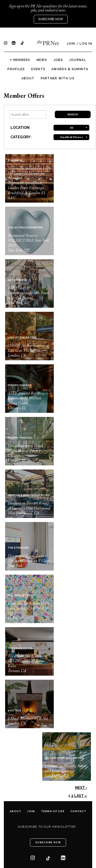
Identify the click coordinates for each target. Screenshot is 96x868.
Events (38, 69)
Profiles (16, 69)
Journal (78, 60)
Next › (81, 788)
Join (71, 44)
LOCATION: (20, 128)
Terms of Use (53, 811)
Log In (86, 44)
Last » (81, 796)
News (42, 60)
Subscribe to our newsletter (47, 827)
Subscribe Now (51, 19)
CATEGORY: (21, 137)
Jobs (58, 60)
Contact (78, 811)
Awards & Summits (70, 69)
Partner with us (58, 78)
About (28, 78)
